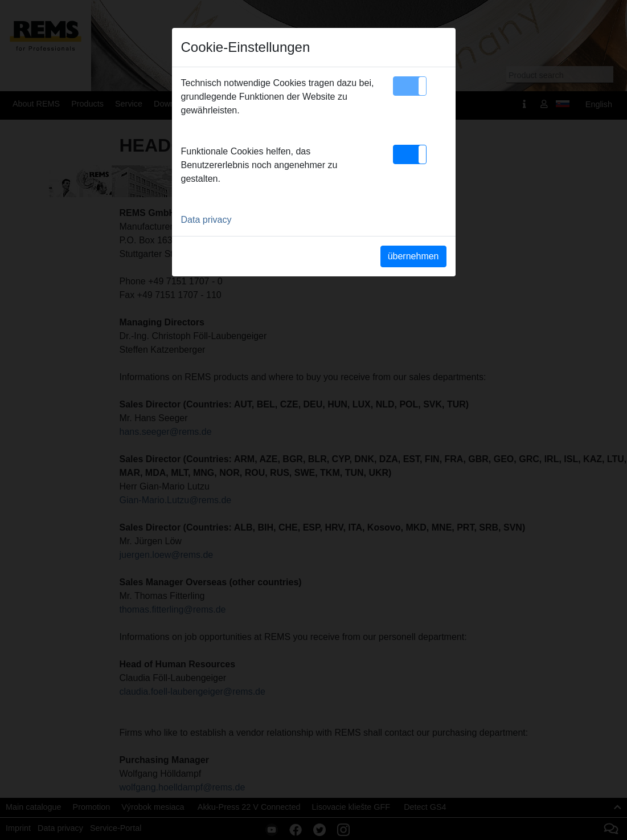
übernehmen (413, 256)
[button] (410, 86)
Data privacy (206, 220)
